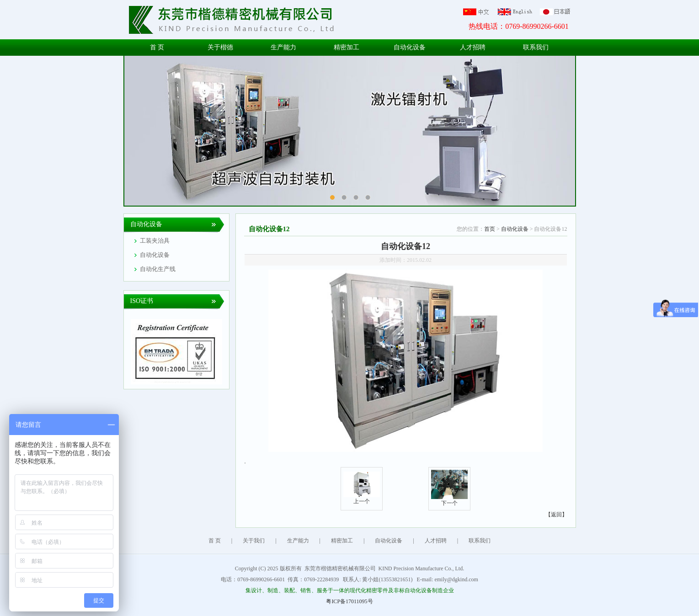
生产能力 (283, 47)
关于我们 (254, 541)
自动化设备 (410, 47)
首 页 (157, 47)
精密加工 (347, 47)
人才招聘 (473, 47)
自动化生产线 (158, 269)
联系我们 (536, 47)
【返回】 (556, 515)
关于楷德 (220, 47)
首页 (490, 229)
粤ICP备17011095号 (349, 601)
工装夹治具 (155, 241)
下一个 (449, 500)
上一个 (362, 498)
